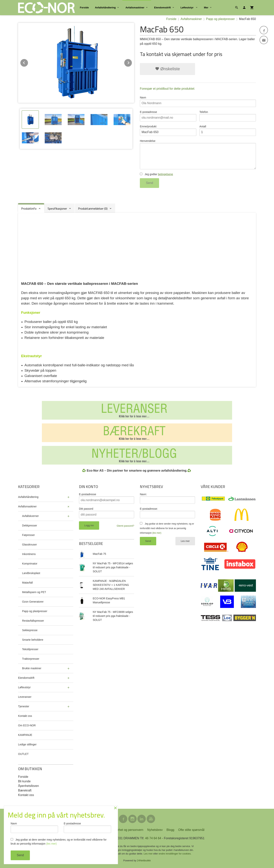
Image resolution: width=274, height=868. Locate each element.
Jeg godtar (156, 174)
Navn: (143, 494)
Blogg (170, 830)
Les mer (185, 541)
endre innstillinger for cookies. (175, 854)
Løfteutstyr (187, 8)
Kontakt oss (25, 716)
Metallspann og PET (34, 592)
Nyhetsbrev (155, 830)
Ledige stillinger (27, 744)
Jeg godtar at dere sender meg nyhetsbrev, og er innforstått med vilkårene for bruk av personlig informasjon (167, 528)
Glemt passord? (125, 526)
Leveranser (25, 697)
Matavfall (27, 583)
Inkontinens (29, 554)
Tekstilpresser (30, 649)
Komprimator (30, 564)
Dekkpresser (30, 525)
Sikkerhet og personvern (127, 830)
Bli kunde (24, 781)
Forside (84, 8)
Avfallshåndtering (105, 8)
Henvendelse (198, 154)
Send (149, 183)
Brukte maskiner (32, 668)
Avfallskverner (30, 516)
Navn (198, 101)
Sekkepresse (30, 630)
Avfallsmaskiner (135, 8)
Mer (206, 8)
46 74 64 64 (153, 838)
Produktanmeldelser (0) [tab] (93, 208)
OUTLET (23, 754)
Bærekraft (25, 790)
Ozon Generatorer (33, 602)
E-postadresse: (149, 509)
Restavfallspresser (33, 621)
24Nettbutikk (144, 860)
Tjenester (24, 706)
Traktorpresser (31, 659)
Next (132, 62)
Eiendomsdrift (162, 8)
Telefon (228, 116)
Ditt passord (86, 509)
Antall (228, 130)
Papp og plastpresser (35, 611)
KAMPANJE (25, 735)
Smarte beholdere (33, 640)
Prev (28, 62)
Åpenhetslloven (28, 786)
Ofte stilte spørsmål (191, 830)
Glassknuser (29, 545)
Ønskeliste (168, 69)
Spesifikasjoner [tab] (57, 208)
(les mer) (157, 533)
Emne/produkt (168, 130)
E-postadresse (168, 116)
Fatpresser (28, 535)
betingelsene (165, 174)
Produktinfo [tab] (29, 208)
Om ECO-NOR (27, 725)
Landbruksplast (31, 573)
